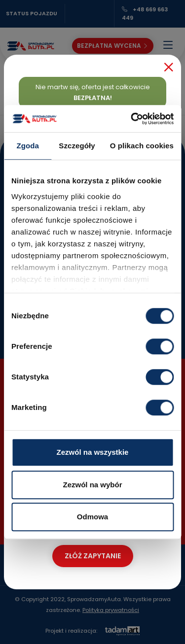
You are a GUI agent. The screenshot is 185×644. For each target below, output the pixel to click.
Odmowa (92, 517)
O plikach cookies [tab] (142, 146)
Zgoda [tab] (28, 146)
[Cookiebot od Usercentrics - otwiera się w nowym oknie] (132, 119)
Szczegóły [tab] (77, 146)
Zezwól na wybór (92, 485)
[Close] (169, 67)
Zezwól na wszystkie (93, 452)
